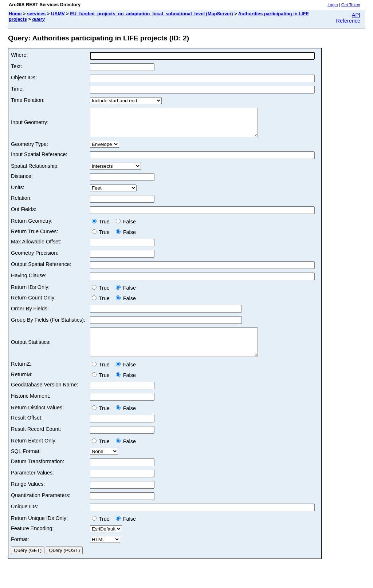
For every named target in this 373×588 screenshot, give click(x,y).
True (102, 227)
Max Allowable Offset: (36, 247)
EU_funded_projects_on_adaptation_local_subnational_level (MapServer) (151, 14)
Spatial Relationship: (35, 171)
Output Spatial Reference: (41, 270)
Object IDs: (24, 78)
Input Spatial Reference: (39, 160)
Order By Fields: (30, 314)
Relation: (21, 203)
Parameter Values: (32, 484)
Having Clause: (29, 281)
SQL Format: (26, 462)
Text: (16, 66)
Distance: (22, 182)
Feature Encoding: (32, 539)
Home (15, 14)
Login (333, 5)
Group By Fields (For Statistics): (48, 325)
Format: (20, 550)
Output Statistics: (31, 350)
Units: (18, 193)
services (36, 14)
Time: (17, 89)
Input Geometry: (30, 125)
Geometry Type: (30, 150)
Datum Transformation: (38, 472)
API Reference (348, 18)
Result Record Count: (36, 440)
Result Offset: (27, 429)
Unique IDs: (25, 517)
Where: (19, 55)
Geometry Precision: (35, 258)
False (126, 227)
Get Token (351, 5)
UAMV (58, 14)
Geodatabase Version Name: (45, 396)
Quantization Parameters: (41, 506)
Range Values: (28, 495)
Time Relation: (28, 100)
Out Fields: (24, 215)
